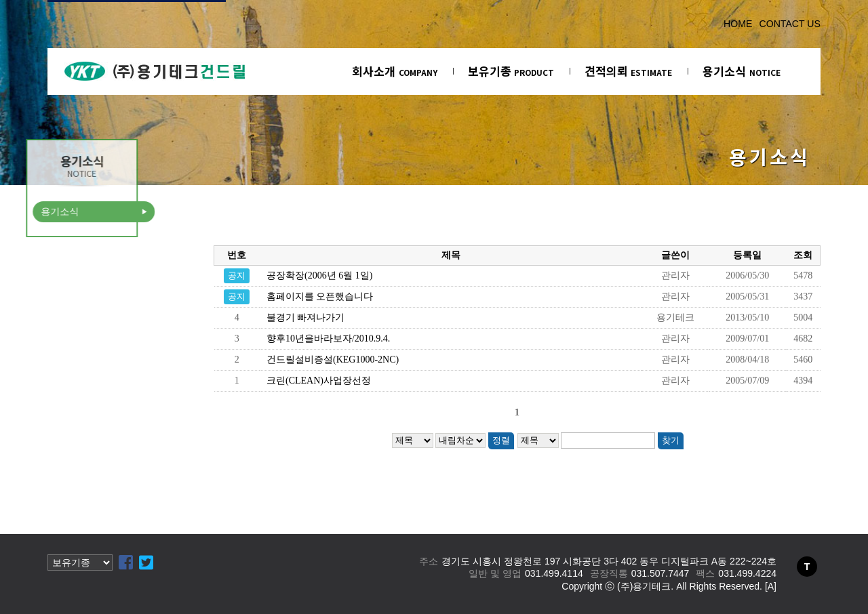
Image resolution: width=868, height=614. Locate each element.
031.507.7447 (660, 573)
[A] (771, 586)
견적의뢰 (628, 71)
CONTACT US (790, 24)
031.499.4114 (554, 573)
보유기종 (511, 71)
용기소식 (742, 71)
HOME (738, 24)
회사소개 (395, 71)
